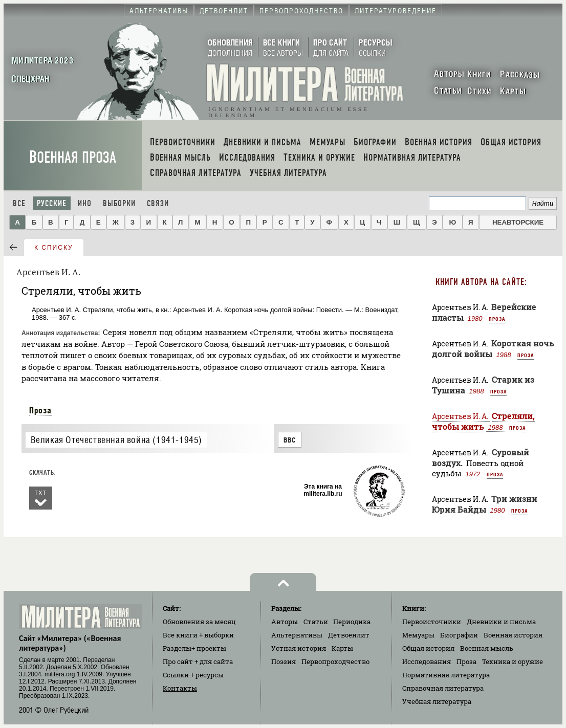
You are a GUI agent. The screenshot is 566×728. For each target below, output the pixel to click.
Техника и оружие (513, 661)
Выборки (119, 203)
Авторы (285, 622)
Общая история (428, 648)
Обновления (199, 622)
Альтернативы (297, 635)
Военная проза (73, 157)
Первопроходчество (335, 661)
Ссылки (193, 675)
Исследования (427, 661)
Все (19, 203)
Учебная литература (437, 701)
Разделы (194, 648)
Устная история (299, 648)
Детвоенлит (349, 635)
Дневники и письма (501, 622)
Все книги (198, 635)
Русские (52, 203)
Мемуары (418, 635)
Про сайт (198, 661)
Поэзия (284, 661)
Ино (85, 203)
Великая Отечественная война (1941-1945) (116, 440)
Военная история (513, 635)
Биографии (459, 635)
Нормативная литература (446, 675)
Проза (40, 410)
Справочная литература (443, 688)
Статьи (316, 622)
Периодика (352, 622)
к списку (54, 248)
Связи (158, 203)
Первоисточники (432, 622)
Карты (342, 648)
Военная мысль (487, 648)
